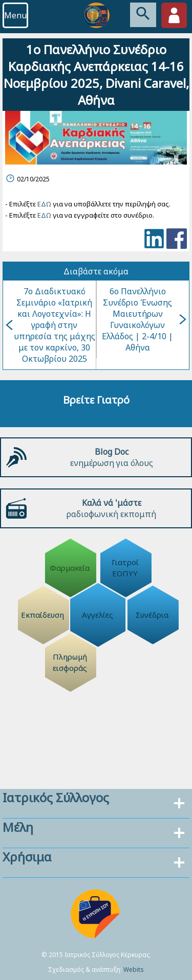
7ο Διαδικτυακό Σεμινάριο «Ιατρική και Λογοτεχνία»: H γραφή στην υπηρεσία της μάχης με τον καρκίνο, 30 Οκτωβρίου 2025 (50, 325)
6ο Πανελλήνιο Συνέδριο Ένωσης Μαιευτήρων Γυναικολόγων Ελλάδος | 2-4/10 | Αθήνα (144, 319)
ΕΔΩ (44, 204)
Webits (134, 970)
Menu (15, 15)
